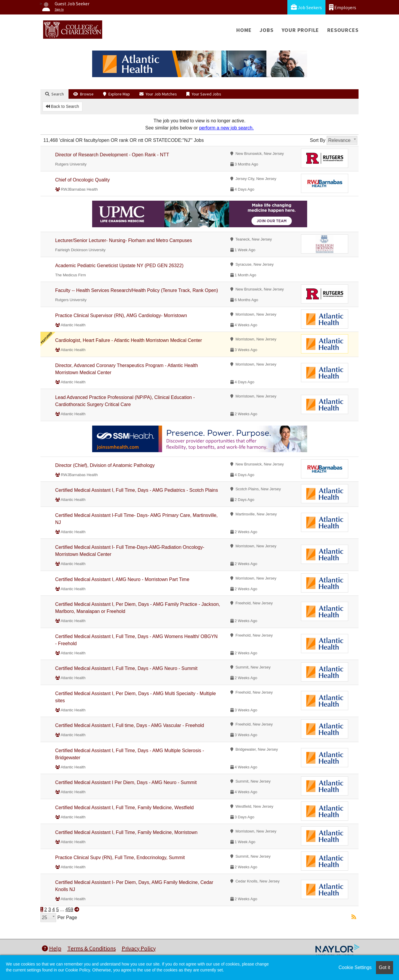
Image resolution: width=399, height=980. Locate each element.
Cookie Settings (355, 967)
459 (69, 910)
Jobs (266, 30)
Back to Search (62, 106)
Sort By (317, 140)
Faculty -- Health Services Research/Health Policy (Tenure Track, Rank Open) (137, 290)
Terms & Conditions (92, 948)
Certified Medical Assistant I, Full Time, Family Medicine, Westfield (124, 808)
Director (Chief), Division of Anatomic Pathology (105, 465)
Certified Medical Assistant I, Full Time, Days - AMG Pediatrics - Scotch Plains (137, 490)
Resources (343, 30)
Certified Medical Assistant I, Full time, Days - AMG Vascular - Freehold (130, 725)
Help (52, 948)
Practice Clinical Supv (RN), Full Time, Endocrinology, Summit (120, 858)
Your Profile (301, 30)
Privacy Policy (139, 948)
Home (244, 30)
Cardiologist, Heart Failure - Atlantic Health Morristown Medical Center (129, 340)
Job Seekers (306, 7)
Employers (343, 7)
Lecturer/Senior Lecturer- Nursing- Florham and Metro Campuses (124, 240)
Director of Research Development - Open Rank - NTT (112, 155)
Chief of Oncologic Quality (83, 180)
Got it (385, 967)
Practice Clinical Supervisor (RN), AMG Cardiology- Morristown (121, 315)
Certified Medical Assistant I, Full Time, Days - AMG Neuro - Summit (126, 668)
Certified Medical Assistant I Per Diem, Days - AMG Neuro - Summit (126, 782)
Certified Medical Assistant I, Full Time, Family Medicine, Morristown (126, 832)
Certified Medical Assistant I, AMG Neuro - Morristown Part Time (122, 579)
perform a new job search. (226, 128)
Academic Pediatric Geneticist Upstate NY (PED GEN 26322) (119, 266)
